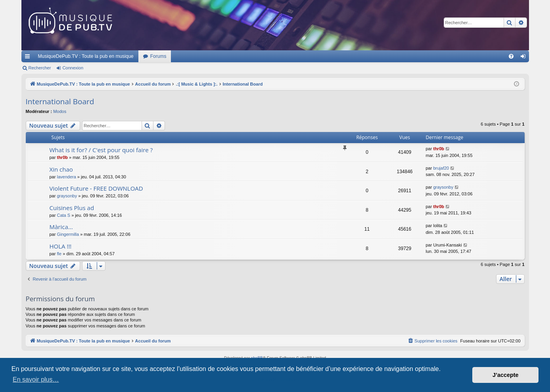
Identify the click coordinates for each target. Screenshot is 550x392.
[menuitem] (511, 56)
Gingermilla (68, 234)
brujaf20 (441, 168)
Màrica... (61, 227)
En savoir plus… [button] (36, 380)
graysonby (67, 196)
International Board (60, 101)
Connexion (73, 68)
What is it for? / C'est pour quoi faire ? (101, 150)
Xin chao (61, 169)
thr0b (62, 157)
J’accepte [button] (506, 375)
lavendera (66, 177)
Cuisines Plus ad (72, 208)
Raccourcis (29, 58)
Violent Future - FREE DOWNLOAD (96, 188)
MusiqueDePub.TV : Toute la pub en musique (86, 56)
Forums (158, 56)
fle (59, 254)
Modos (60, 111)
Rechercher (40, 68)
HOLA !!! (61, 246)
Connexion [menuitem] (524, 58)
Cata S (63, 215)
